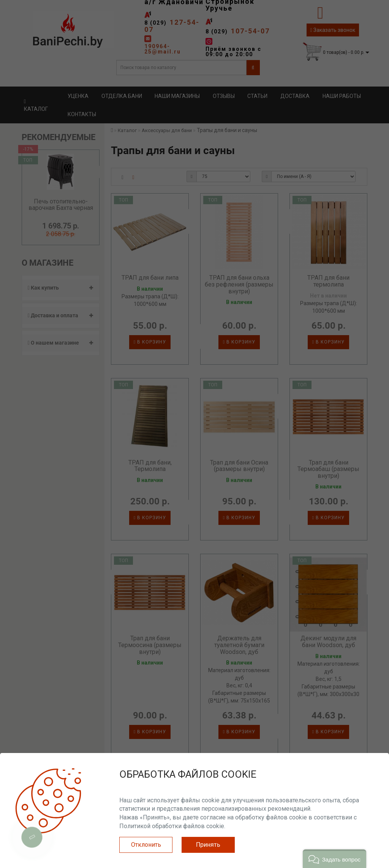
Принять (208, 845)
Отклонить (146, 845)
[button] (334, 859)
